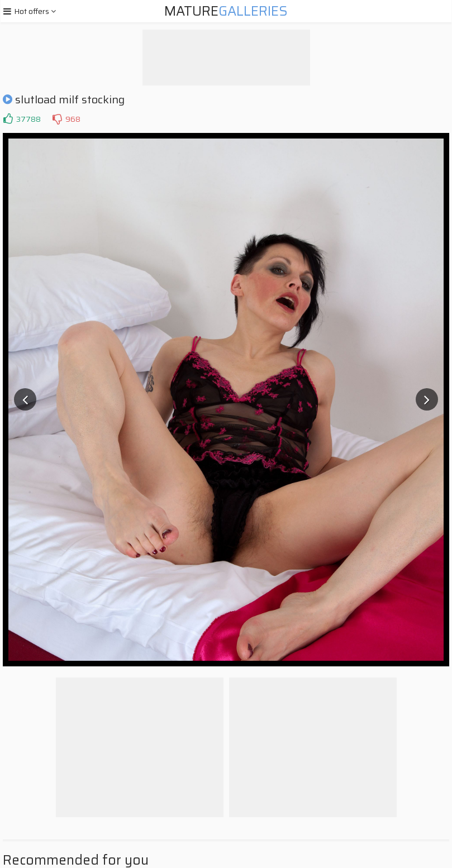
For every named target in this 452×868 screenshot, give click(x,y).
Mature (226, 11)
